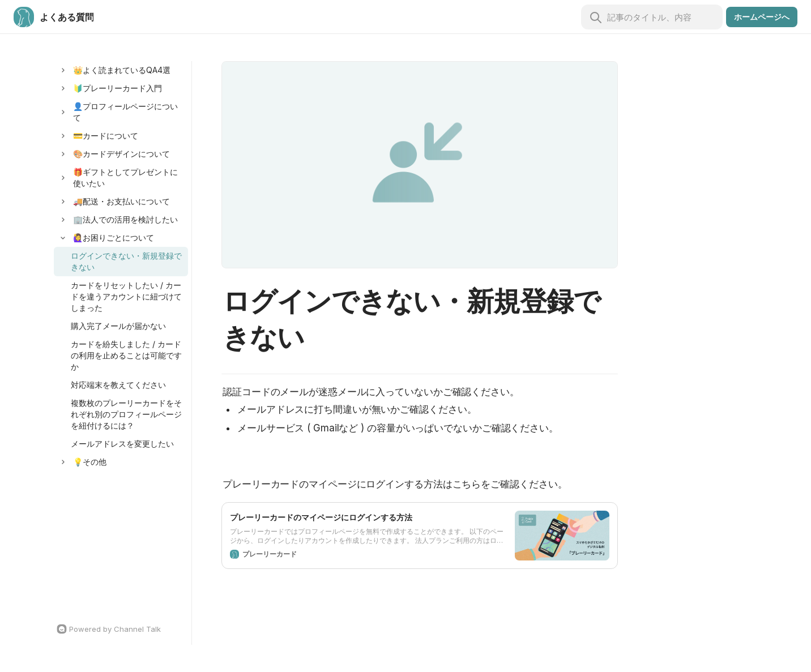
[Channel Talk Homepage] (121, 629)
